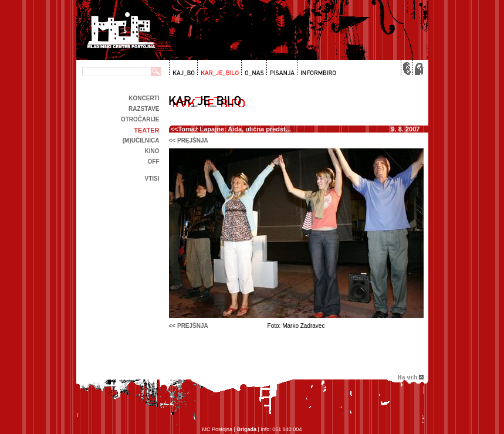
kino (152, 151)
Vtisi (152, 179)
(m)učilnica (141, 140)
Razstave (144, 109)
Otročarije (140, 119)
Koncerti (144, 98)
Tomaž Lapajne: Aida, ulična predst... (234, 129)
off (154, 162)
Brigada (246, 429)
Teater (146, 130)
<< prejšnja (189, 140)
